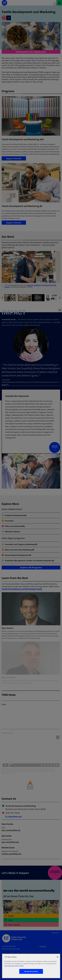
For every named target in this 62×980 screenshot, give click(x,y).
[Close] (57, 957)
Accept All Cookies (31, 971)
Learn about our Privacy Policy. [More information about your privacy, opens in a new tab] (14, 966)
